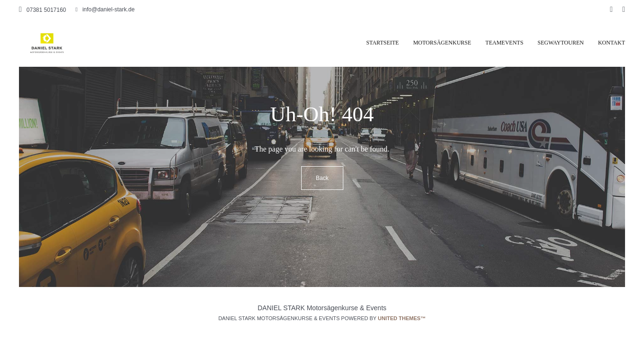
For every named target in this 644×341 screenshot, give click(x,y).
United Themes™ (402, 318)
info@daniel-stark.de (105, 9)
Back (322, 178)
